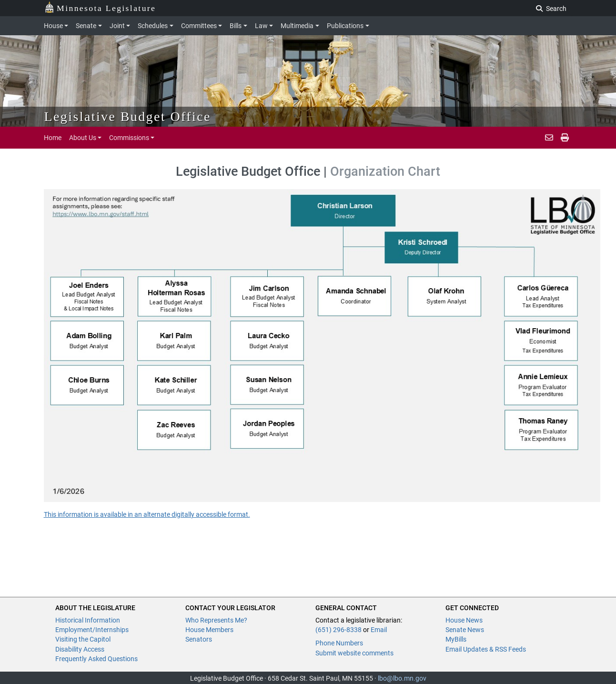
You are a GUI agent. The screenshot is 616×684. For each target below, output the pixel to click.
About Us (83, 138)
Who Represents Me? (216, 620)
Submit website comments (354, 653)
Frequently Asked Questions (96, 659)
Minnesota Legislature (100, 7)
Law (261, 26)
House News (464, 620)
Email (379, 630)
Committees (199, 26)
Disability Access (80, 649)
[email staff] (549, 138)
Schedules (153, 26)
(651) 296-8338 (338, 630)
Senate (86, 26)
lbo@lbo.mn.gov (402, 678)
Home (53, 138)
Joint (117, 26)
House (53, 26)
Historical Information (88, 620)
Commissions (129, 138)
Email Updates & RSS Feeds (486, 649)
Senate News (465, 630)
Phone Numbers (339, 643)
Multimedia (297, 26)
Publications (345, 26)
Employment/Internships (92, 630)
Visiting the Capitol (83, 639)
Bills (236, 26)
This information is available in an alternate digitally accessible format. (147, 514)
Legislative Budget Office (128, 116)
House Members (209, 630)
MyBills (456, 639)
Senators (199, 639)
